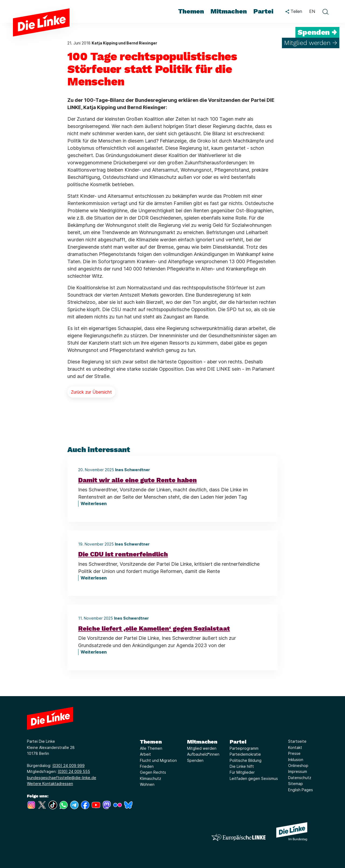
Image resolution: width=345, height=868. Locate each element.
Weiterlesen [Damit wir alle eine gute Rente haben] (94, 504)
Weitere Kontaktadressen (50, 784)
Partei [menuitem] (263, 11)
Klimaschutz (151, 778)
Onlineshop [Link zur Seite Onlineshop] (298, 765)
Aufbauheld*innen (203, 754)
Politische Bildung (246, 760)
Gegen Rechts (153, 772)
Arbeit (145, 754)
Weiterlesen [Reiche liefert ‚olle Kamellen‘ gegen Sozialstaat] (94, 652)
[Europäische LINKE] (239, 837)
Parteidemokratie (245, 754)
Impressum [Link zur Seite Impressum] (298, 771)
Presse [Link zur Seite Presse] (294, 753)
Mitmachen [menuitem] (229, 11)
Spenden (195, 760)
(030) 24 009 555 (74, 771)
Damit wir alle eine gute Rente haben (137, 480)
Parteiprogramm (244, 748)
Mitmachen (202, 742)
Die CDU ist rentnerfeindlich (123, 554)
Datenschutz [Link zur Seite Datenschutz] (300, 778)
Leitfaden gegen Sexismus (254, 778)
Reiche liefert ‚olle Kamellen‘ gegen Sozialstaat (154, 629)
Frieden (147, 766)
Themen (151, 742)
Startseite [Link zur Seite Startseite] (297, 741)
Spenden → (317, 32)
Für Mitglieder (242, 772)
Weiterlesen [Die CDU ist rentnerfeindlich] (94, 578)
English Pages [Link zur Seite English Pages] (301, 790)
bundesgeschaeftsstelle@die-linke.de (62, 778)
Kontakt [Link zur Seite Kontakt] (295, 747)
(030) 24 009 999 (68, 765)
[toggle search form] (325, 12)
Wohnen (147, 784)
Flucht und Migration (158, 760)
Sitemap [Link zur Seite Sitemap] (296, 784)
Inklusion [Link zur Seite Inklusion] (296, 760)
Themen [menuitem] (191, 11)
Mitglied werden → (311, 43)
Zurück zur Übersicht (91, 392)
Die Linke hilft (242, 766)
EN (312, 11)
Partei (238, 742)
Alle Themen (151, 748)
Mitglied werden (202, 748)
